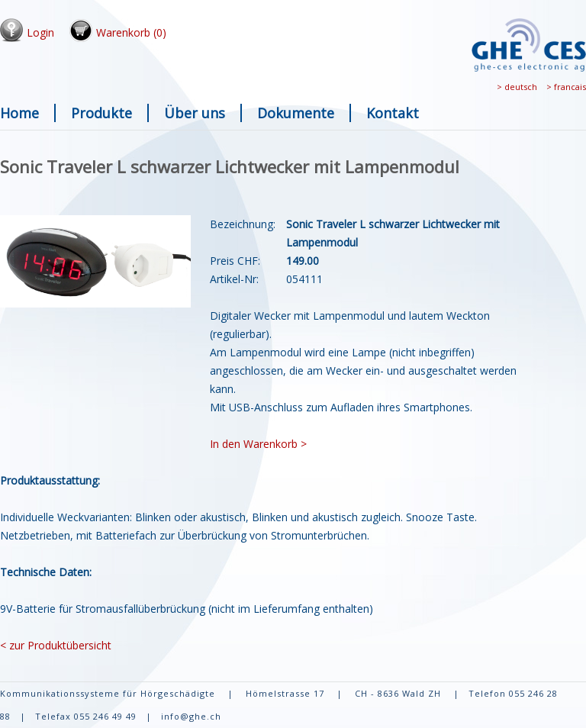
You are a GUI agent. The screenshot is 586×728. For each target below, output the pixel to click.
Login (40, 32)
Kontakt (393, 113)
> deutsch (517, 87)
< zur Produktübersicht (56, 645)
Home (19, 113)
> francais (566, 87)
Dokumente (296, 113)
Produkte (101, 113)
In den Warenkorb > (258, 444)
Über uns (195, 113)
